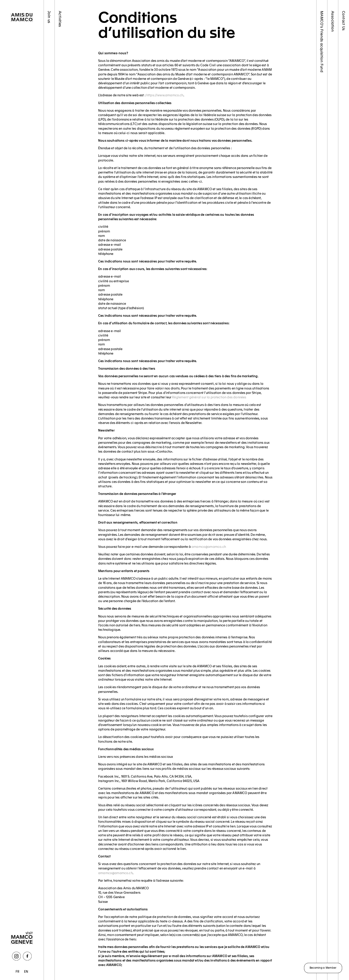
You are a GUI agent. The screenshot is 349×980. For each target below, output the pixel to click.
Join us (49, 17)
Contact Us (344, 21)
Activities (60, 19)
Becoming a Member (323, 968)
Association (333, 21)
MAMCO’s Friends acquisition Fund (322, 42)
